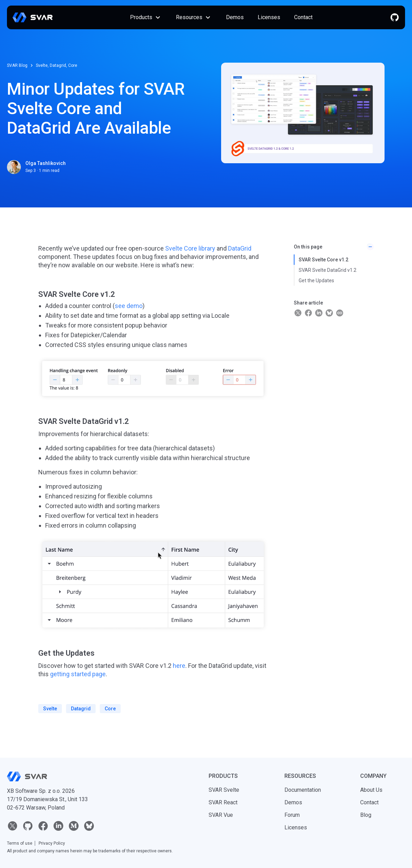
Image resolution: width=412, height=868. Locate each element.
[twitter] (13, 826)
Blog (366, 815)
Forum (292, 815)
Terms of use (20, 843)
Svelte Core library (190, 248)
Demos (235, 17)
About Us (371, 790)
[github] (395, 17)
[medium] (74, 826)
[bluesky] (89, 826)
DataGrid (240, 248)
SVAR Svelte (224, 790)
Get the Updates (316, 281)
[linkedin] (58, 826)
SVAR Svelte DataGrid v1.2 (328, 270)
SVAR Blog (17, 65)
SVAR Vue (221, 815)
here (179, 666)
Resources (194, 17)
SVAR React (223, 802)
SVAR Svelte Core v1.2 (324, 260)
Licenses (269, 17)
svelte (50, 709)
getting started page (78, 674)
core (110, 709)
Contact (303, 17)
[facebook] (43, 826)
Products (146, 17)
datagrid (81, 709)
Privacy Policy (52, 843)
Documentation (303, 790)
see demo (129, 306)
